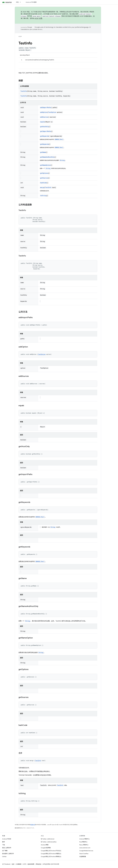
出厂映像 (5, 851)
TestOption (52, 112)
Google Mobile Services (86, 851)
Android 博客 (45, 845)
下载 (4, 845)
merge (42, 187)
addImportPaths (46, 107)
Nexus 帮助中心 (84, 845)
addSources (44, 117)
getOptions (44, 173)
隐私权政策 (31, 864)
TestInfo (24, 91)
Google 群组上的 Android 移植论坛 (51, 857)
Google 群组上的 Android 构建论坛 (51, 854)
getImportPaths (46, 131)
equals (42, 122)
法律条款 (19, 864)
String (62, 160)
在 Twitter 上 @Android (48, 839)
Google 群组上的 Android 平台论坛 (51, 851)
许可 (25, 864)
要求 (4, 842)
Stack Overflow (84, 854)
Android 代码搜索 (31, 2)
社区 (13, 864)
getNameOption (45, 165)
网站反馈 (39, 864)
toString (43, 196)
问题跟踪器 (83, 857)
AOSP (20, 36)
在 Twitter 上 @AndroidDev (49, 842)
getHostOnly (45, 127)
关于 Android (6, 864)
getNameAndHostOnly (47, 157)
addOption (44, 112)
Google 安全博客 (46, 848)
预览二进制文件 (7, 848)
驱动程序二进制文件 (8, 854)
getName (43, 152)
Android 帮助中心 (84, 839)
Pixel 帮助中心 (83, 842)
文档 (17, 2)
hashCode (43, 183)
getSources (44, 178)
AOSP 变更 (38, 18)
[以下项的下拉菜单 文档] (21, 2)
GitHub (4, 857)
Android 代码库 (7, 839)
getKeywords (44, 136)
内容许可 (33, 825)
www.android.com (85, 848)
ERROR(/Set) (59, 139)
